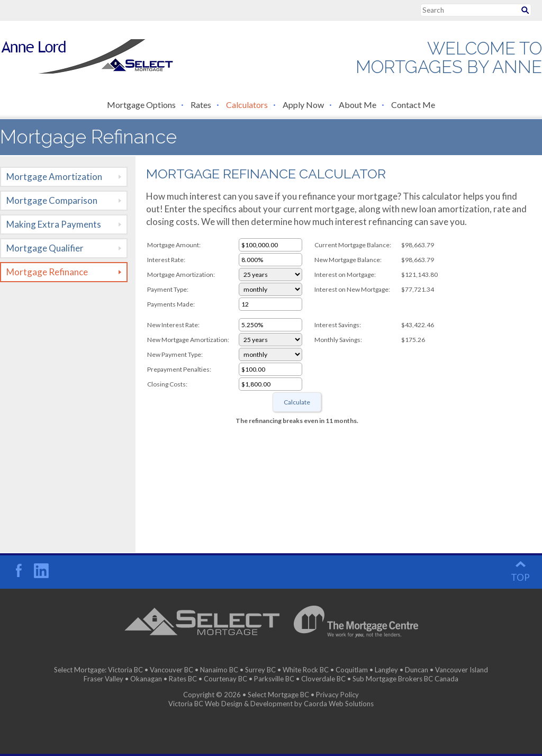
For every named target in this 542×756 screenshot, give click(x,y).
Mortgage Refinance (47, 272)
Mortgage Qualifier (45, 248)
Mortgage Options (141, 105)
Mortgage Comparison (52, 200)
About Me (358, 105)
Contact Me (413, 105)
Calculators (247, 105)
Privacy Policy (337, 695)
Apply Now (303, 105)
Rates (201, 105)
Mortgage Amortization (54, 177)
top (520, 577)
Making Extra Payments (54, 224)
